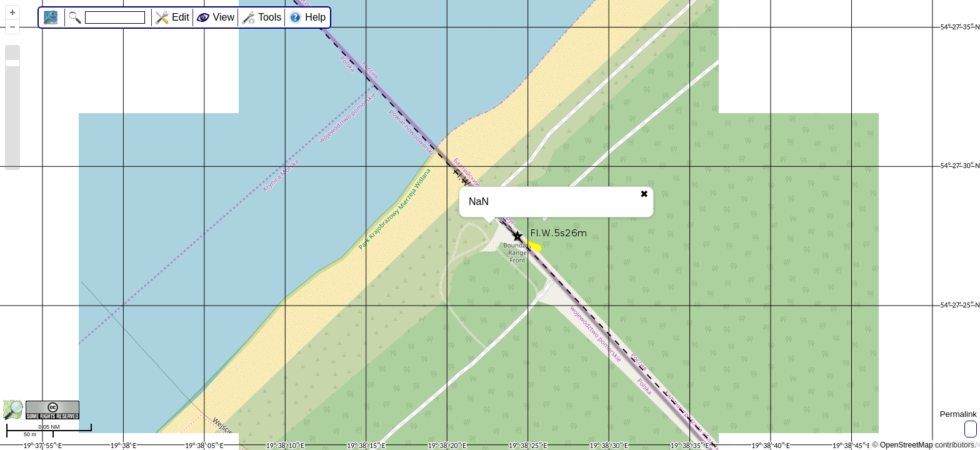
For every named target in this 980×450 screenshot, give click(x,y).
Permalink (958, 414)
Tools (270, 17)
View (224, 17)
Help (315, 17)
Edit (181, 17)
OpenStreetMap (907, 445)
